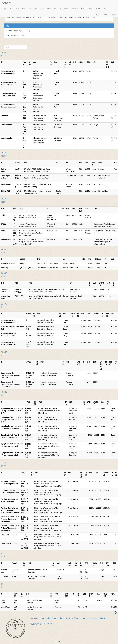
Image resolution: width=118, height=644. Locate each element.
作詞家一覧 (78, 618)
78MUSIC (6, 3)
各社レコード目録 (96, 618)
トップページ (36, 618)
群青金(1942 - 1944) (15, 35)
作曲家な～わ (101, 9)
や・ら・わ (52, 9)
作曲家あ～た (87, 9)
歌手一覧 (51, 618)
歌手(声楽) (64, 9)
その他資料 (35, 624)
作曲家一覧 (64, 618)
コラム (98, 14)
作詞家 (75, 9)
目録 (114, 14)
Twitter (48, 624)
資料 (106, 14)
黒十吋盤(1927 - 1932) (18, 31)
